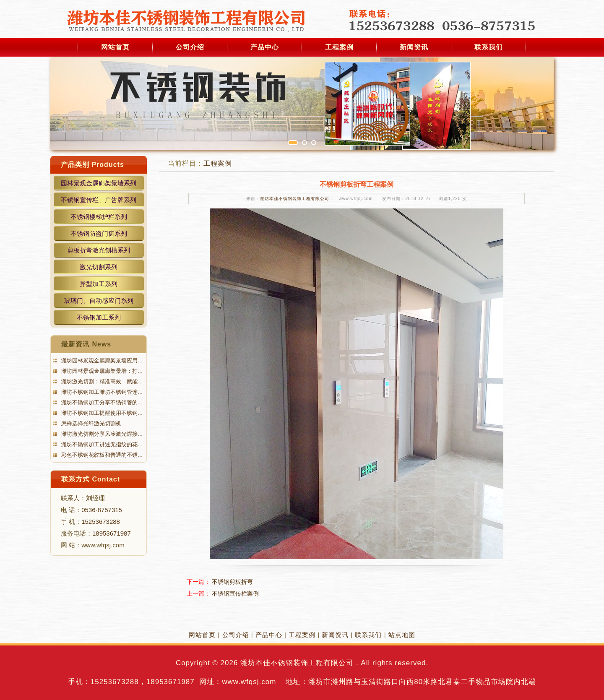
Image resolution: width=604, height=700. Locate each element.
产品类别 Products (92, 165)
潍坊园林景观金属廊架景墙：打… (101, 371)
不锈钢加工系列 (99, 317)
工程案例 (339, 47)
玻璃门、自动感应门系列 (99, 301)
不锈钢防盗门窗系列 (99, 233)
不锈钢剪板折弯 (232, 582)
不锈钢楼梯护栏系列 (99, 217)
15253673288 (101, 522)
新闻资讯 (414, 47)
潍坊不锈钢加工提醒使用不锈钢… (101, 413)
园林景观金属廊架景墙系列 (99, 183)
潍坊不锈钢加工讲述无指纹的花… (101, 444)
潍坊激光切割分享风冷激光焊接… (101, 434)
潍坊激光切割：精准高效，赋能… (101, 381)
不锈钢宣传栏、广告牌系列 (99, 200)
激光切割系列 (99, 267)
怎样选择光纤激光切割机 (90, 423)
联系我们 (489, 47)
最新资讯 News (86, 344)
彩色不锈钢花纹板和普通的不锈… (101, 455)
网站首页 (115, 47)
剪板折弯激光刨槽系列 (99, 250)
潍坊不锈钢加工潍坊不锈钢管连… (101, 392)
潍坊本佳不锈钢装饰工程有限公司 (295, 199)
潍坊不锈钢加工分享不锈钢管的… (101, 402)
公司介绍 (190, 47)
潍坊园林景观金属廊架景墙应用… (101, 360)
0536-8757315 (102, 510)
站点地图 (402, 635)
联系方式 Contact (91, 479)
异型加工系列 (99, 284)
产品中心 (265, 47)
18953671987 (112, 533)
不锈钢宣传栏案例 (235, 593)
